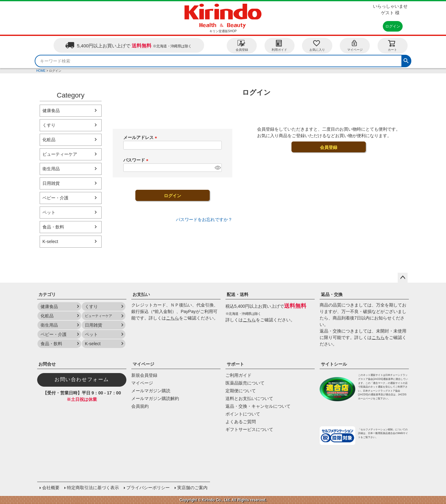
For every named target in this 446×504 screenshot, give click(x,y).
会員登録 (242, 45)
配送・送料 (238, 294)
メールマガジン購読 (151, 391)
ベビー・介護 (55, 198)
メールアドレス (141, 137)
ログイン (393, 26)
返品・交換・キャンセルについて (258, 406)
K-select (50, 241)
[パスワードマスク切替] (217, 168)
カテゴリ (47, 294)
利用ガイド (279, 45)
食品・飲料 (53, 227)
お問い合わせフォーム (82, 379)
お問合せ (47, 364)
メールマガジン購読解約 (155, 398)
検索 (406, 60)
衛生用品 (51, 169)
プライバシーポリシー (148, 488)
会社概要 (51, 488)
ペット (49, 212)
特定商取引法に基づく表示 (93, 488)
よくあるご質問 (241, 422)
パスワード (137, 160)
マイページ (355, 45)
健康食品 (51, 111)
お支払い (141, 294)
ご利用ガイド (238, 375)
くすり (49, 125)
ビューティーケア (60, 154)
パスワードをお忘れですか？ (204, 219)
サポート (235, 364)
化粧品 (49, 140)
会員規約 (140, 406)
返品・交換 (332, 294)
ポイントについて (243, 414)
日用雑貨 (51, 183)
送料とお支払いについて (249, 398)
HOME (41, 71)
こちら (173, 318)
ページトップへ (403, 278)
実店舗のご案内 (192, 488)
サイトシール (334, 364)
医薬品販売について (245, 383)
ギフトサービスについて (249, 429)
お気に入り (317, 45)
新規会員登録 (144, 375)
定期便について (241, 391)
